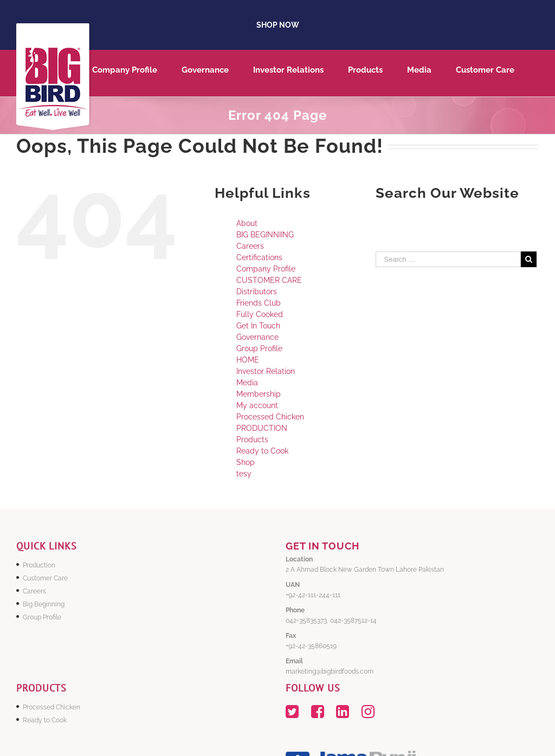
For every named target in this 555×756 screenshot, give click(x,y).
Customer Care (45, 578)
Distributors (257, 292)
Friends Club (259, 303)
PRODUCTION (262, 428)
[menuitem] (137, 73)
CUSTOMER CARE (269, 280)
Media (247, 383)
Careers (250, 246)
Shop (246, 462)
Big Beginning (44, 604)
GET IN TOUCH (322, 546)
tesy (244, 474)
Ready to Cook (262, 451)
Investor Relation (266, 371)
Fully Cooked (260, 314)
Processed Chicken (270, 417)
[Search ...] (448, 259)
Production (39, 565)
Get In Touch (258, 326)
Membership (259, 394)
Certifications (259, 257)
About (247, 223)
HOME (248, 360)
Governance (257, 337)
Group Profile (259, 348)
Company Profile (266, 269)
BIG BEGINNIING (265, 235)
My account (257, 405)
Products (252, 440)
